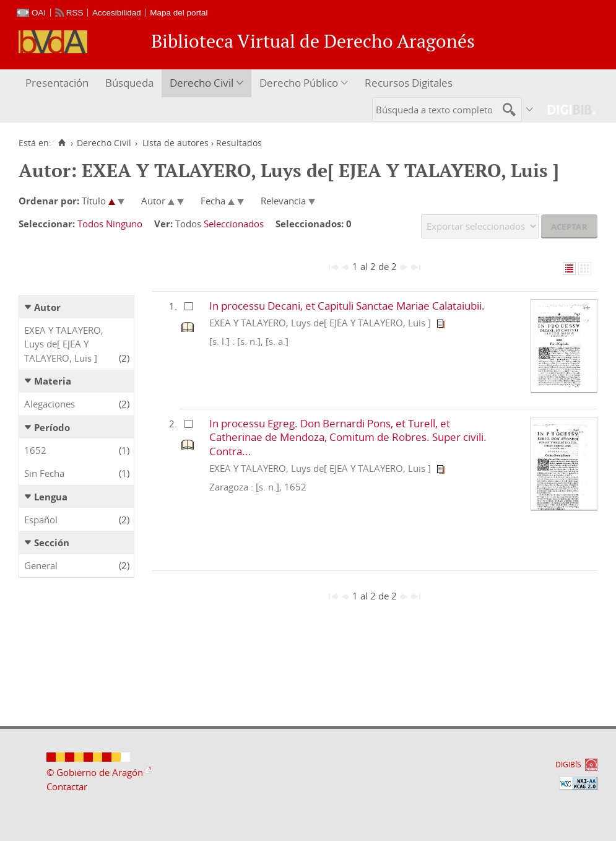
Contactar (67, 787)
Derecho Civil (202, 83)
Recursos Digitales (409, 83)
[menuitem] (59, 83)
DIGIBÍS (568, 765)
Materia (53, 381)
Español (41, 520)
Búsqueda (129, 83)
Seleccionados (234, 224)
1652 (35, 450)
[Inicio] (62, 143)
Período (52, 427)
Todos (90, 224)
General (41, 565)
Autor (47, 307)
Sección (52, 543)
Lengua (51, 497)
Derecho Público (299, 83)
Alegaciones (50, 404)
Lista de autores (176, 143)
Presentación (57, 83)
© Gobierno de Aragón (95, 772)
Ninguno (124, 224)
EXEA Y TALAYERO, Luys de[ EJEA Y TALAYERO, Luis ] (64, 344)
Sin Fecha (44, 473)
